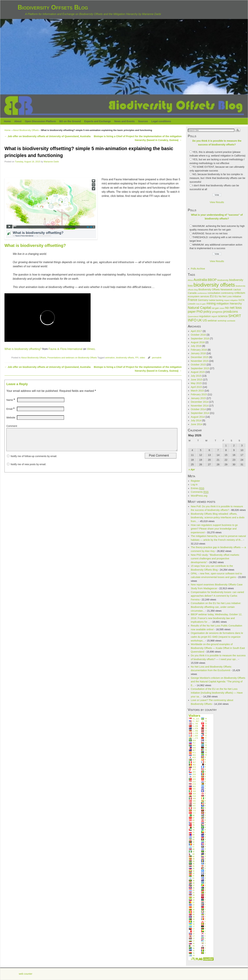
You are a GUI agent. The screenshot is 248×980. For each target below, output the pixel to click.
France (193, 300)
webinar (212, 320)
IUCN (241, 300)
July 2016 (196, 346)
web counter (25, 974)
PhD (200, 312)
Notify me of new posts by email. (28, 468)
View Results (217, 202)
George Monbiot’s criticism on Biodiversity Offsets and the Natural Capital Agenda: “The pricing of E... (218, 682)
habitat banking (216, 300)
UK (200, 320)
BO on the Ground (70, 121)
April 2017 (196, 331)
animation (110, 358)
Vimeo (91, 349)
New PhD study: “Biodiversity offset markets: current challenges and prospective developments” (215, 559)
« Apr (192, 469)
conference (202, 293)
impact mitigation (231, 300)
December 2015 (200, 357)
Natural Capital (199, 308)
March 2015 (197, 391)
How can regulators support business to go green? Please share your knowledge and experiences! (214, 529)
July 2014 (196, 420)
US (205, 320)
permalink (157, 358)
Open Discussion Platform (40, 121)
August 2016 (198, 342)
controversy (227, 293)
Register (195, 481)
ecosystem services (199, 296)
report (214, 316)
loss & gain (201, 304)
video (142, 358)
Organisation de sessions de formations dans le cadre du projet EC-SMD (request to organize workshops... (217, 637)
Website (11, 418)
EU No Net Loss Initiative (228, 296)
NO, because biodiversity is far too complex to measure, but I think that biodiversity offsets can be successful (218, 178)
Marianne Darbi (51, 162)
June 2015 (197, 380)
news (222, 308)
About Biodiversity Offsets (26, 130)
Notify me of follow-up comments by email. (34, 460)
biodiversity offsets (125, 358)
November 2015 (200, 361)
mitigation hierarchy (229, 304)
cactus (237, 289)
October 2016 (198, 335)
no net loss (233, 308)
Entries (198, 488)
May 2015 (196, 383)
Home (7, 121)
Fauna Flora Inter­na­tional (65, 349)
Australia (200, 280)
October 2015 (198, 365)
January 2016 (198, 353)
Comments (200, 492)
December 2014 (200, 402)
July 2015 (196, 376)
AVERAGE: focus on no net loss (210, 233)
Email (11, 409)
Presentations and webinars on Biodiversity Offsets (72, 358)
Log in (194, 484)
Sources (143, 121)
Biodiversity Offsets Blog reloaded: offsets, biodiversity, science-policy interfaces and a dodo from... (218, 518)
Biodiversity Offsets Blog (53, 7)
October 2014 (198, 409)
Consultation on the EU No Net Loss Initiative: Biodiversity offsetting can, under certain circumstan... (216, 607)
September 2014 (200, 413)
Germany (203, 300)
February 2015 (199, 394)
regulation (205, 316)
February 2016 (199, 350)
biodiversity (223, 280)
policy (208, 312)
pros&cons (231, 312)
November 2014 (200, 406)
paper (192, 312)
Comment (12, 426)
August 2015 (198, 372)
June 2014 (197, 424)
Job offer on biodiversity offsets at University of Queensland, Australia (48, 136)
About (18, 121)
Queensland (193, 316)
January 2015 (198, 398)
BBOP (212, 280)
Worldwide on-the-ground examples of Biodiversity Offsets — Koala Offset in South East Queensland (218, 648)
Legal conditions (161, 121)
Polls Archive (198, 269)
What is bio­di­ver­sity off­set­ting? (23, 349)
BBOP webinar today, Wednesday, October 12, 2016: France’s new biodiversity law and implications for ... (216, 618)
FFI (137, 358)
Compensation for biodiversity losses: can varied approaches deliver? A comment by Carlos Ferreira (217, 596)
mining (211, 303)
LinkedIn (192, 304)
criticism (240, 293)
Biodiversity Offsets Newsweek (215, 290)
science (223, 316)
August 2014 (198, 417)
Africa (190, 280)
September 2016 (200, 339)
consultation (214, 293)
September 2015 (200, 368)
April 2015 (196, 387)
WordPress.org (199, 496)
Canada (192, 293)
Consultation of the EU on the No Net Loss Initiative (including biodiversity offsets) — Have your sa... (217, 693)
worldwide (231, 321)
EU (212, 296)
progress (217, 312)
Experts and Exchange (97, 121)
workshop (222, 321)
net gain (215, 308)
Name (11, 400)
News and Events (125, 121)
